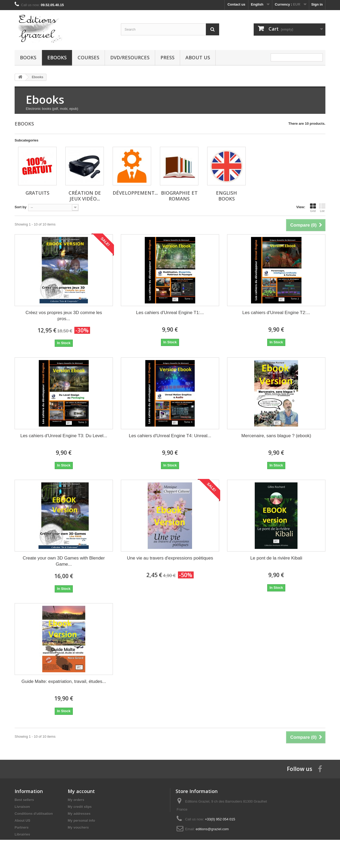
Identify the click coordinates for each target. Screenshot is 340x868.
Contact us (236, 4)
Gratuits (37, 193)
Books (28, 57)
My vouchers (78, 827)
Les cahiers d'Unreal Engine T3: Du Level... (64, 436)
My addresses (79, 814)
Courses (88, 57)
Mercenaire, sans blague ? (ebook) (276, 436)
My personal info (81, 821)
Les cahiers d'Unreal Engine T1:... (170, 313)
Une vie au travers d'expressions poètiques (170, 558)
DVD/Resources (130, 57)
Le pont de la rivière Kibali (276, 558)
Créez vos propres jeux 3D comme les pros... (64, 316)
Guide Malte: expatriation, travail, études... (64, 681)
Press (167, 57)
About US (198, 57)
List (322, 208)
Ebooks (57, 57)
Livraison (22, 807)
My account (81, 791)
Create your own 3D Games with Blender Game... (64, 561)
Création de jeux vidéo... (85, 196)
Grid (313, 208)
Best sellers (24, 800)
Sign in (317, 4)
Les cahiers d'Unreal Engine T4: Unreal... (170, 436)
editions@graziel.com (212, 829)
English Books (226, 196)
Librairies (22, 834)
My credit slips (80, 807)
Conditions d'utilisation (34, 814)
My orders (76, 800)
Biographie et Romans (179, 196)
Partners (22, 827)
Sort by (21, 207)
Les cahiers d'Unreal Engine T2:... (276, 313)
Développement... (135, 193)
